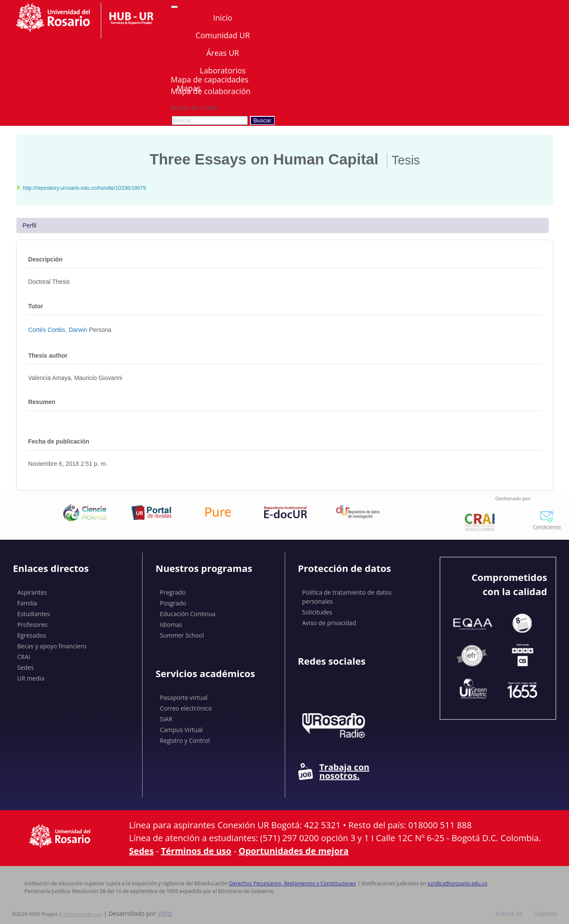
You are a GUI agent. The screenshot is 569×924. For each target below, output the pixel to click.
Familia (27, 603)
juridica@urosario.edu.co (458, 883)
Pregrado (173, 592)
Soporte (546, 913)
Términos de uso (196, 851)
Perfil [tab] (30, 225)
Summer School (182, 635)
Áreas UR (222, 53)
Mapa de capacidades (210, 79)
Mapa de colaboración (211, 91)
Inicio (223, 18)
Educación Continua (188, 614)
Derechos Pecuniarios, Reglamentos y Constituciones (293, 883)
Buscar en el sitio (195, 108)
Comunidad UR (222, 35)
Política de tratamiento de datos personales (347, 597)
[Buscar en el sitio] (210, 120)
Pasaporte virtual (184, 698)
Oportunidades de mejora (294, 851)
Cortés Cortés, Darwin (59, 330)
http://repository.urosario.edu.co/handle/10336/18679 (85, 188)
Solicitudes (317, 612)
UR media (31, 678)
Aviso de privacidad (329, 623)
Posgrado (173, 603)
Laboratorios (223, 70)
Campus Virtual (181, 730)
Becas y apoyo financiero (52, 646)
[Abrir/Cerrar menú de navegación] (174, 7)
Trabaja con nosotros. (334, 772)
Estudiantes (33, 614)
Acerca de (509, 913)
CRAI (24, 657)
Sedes (26, 667)
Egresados (32, 635)
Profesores (32, 625)
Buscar (262, 120)
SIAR (166, 719)
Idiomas (171, 625)
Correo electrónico (186, 708)
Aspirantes (32, 592)
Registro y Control (185, 740)
